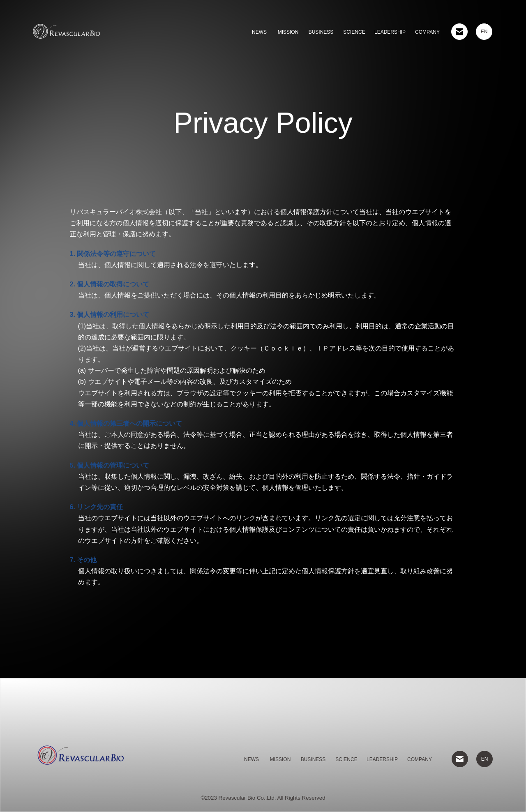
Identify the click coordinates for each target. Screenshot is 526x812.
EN (484, 32)
